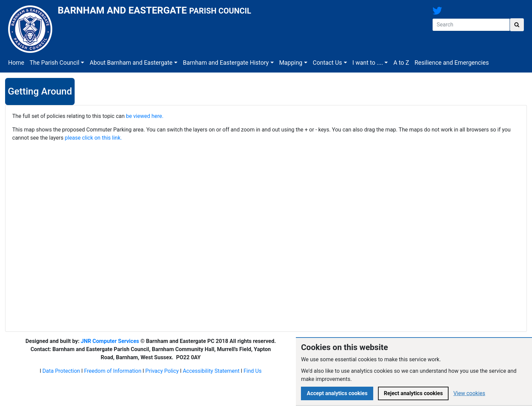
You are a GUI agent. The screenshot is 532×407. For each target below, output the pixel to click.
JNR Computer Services (110, 341)
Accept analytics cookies (337, 393)
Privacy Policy (162, 371)
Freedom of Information (113, 371)
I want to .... (368, 63)
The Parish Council (54, 63)
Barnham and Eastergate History (226, 63)
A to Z (401, 63)
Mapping (291, 63)
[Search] (471, 25)
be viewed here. (145, 116)
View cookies (469, 393)
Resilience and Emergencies (452, 63)
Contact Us (327, 63)
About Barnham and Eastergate (131, 63)
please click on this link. (93, 138)
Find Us (253, 371)
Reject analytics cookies (413, 393)
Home (16, 63)
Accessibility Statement (211, 371)
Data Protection (61, 371)
